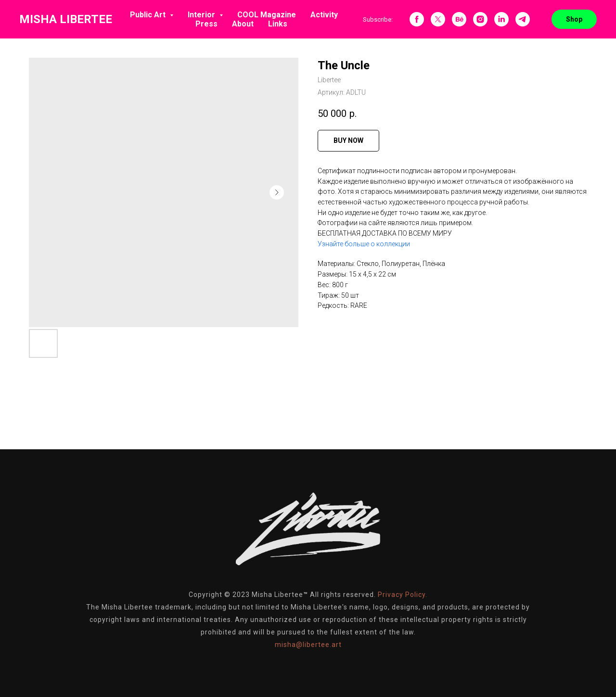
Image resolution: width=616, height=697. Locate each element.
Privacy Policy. (403, 595)
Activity (324, 15)
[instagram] (480, 19)
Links (278, 24)
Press (206, 24)
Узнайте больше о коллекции (364, 244)
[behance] (459, 19)
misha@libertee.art (308, 645)
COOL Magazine (267, 15)
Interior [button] (202, 15)
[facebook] (417, 19)
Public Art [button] (149, 15)
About (243, 24)
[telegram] (523, 19)
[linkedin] (501, 19)
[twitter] (438, 19)
